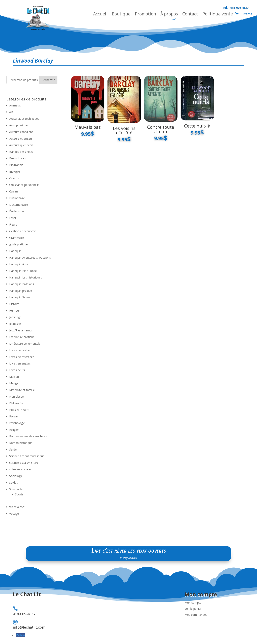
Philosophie (17, 403)
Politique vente (218, 15)
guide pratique (18, 244)
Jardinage (15, 317)
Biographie (16, 165)
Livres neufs (17, 370)
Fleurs (13, 224)
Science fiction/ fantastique (27, 456)
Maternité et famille (22, 390)
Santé (13, 449)
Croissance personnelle (24, 185)
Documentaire (19, 205)
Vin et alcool (17, 507)
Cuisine (14, 191)
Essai (13, 218)
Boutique (121, 15)
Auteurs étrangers (21, 138)
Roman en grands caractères (28, 436)
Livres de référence (22, 357)
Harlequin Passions (22, 284)
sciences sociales (20, 469)
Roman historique (21, 443)
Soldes (14, 482)
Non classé (16, 396)
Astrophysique (18, 125)
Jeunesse (15, 324)
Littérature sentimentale (25, 344)
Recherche (48, 80)
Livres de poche (19, 350)
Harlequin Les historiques (26, 277)
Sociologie (16, 476)
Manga (14, 383)
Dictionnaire (17, 198)
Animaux (15, 105)
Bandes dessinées (21, 152)
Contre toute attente (161, 129)
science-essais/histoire (24, 463)
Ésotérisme (17, 211)
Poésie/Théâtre (19, 410)
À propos (169, 15)
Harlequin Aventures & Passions (30, 258)
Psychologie (17, 423)
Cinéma (14, 178)
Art (11, 112)
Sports (19, 494)
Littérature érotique (22, 337)
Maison (14, 377)
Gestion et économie (23, 231)
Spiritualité (16, 489)
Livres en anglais (20, 363)
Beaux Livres (18, 158)
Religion (14, 430)
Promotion (145, 15)
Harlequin (15, 251)
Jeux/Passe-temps (21, 330)
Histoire (14, 304)
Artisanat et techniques (24, 119)
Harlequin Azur (19, 264)
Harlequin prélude (21, 291)
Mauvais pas (88, 127)
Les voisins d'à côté (124, 130)
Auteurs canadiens (21, 132)
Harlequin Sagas (20, 297)
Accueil (100, 15)
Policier (14, 416)
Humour (15, 310)
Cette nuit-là (197, 126)
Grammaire (17, 238)
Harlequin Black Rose (23, 271)
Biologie (15, 172)
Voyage (14, 514)
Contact (190, 15)
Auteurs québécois (21, 145)
